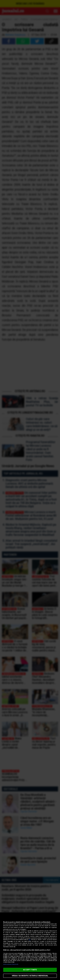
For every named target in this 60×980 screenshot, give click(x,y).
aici (30, 940)
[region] (30, 946)
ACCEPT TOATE (30, 970)
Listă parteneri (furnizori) (11, 964)
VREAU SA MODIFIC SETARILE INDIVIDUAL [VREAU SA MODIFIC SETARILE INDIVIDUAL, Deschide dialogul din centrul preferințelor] (30, 976)
